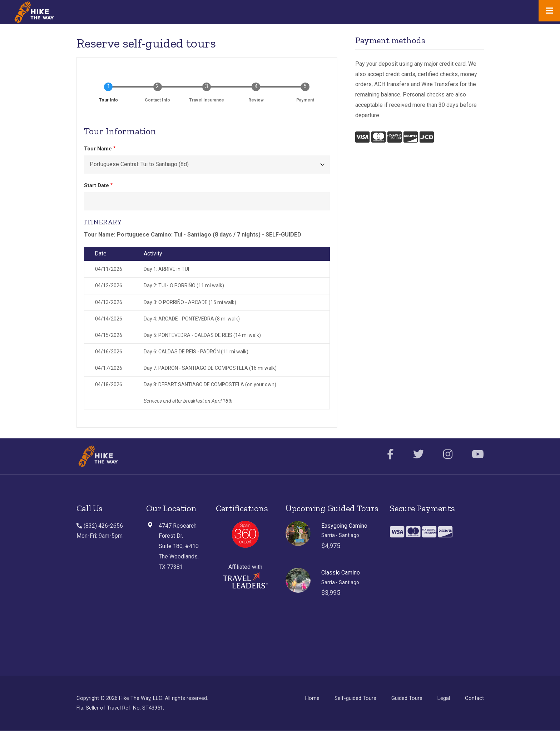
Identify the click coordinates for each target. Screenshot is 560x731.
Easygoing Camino (344, 526)
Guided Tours (407, 698)
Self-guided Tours (355, 698)
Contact (474, 698)
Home (312, 698)
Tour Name (98, 149)
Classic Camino (341, 573)
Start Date (96, 185)
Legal (444, 698)
